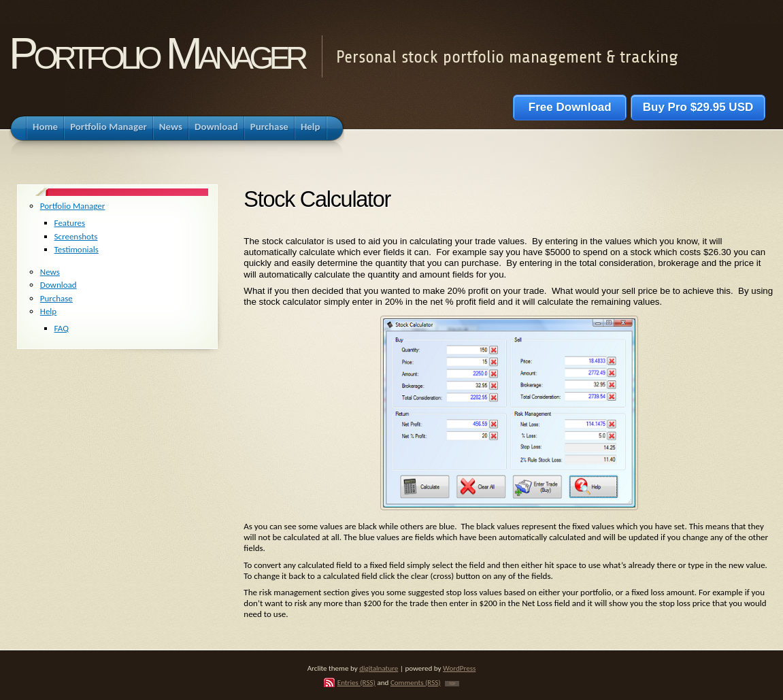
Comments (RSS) (416, 682)
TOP (452, 684)
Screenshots (76, 236)
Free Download (570, 107)
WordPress (459, 668)
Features (70, 223)
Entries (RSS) (356, 682)
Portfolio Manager (156, 53)
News (50, 272)
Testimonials (77, 249)
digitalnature (379, 668)
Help (48, 311)
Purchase (56, 298)
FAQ (62, 328)
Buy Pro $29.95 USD (698, 107)
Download (59, 285)
